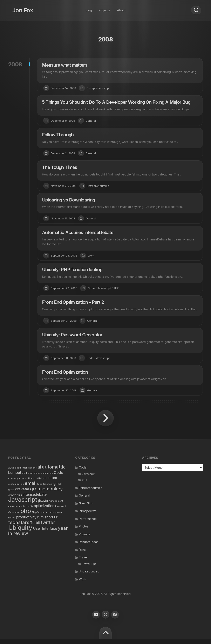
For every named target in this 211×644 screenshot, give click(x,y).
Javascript (104, 288)
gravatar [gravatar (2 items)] (22, 494)
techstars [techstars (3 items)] (19, 527)
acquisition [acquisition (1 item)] (21, 473)
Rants (83, 554)
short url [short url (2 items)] (51, 522)
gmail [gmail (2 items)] (58, 488)
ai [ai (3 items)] (39, 472)
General (91, 121)
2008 (15, 64)
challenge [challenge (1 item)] (28, 478)
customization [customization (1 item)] (16, 489)
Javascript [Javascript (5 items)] (23, 504)
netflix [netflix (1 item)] (29, 511)
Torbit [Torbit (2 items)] (35, 527)
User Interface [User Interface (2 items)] (45, 533)
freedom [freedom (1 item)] (48, 489)
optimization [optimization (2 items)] (44, 510)
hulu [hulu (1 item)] (19, 500)
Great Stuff (86, 508)
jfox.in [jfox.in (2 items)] (43, 505)
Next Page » (105, 423)
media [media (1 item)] (22, 511)
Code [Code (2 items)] (58, 477)
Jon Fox (19, 8)
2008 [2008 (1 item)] (11, 473)
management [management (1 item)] (56, 506)
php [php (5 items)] (26, 516)
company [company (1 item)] (13, 483)
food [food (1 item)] (40, 489)
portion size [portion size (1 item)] (48, 517)
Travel (83, 562)
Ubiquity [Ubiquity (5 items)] (20, 532)
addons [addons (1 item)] (33, 473)
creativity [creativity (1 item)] (39, 483)
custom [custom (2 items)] (51, 482)
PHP (116, 288)
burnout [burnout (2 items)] (15, 477)
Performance (88, 523)
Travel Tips (89, 568)
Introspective (88, 516)
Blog (89, 8)
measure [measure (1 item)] (13, 511)
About (121, 8)
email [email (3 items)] (31, 488)
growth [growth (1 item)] (12, 500)
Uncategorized (89, 576)
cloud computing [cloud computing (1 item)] (43, 478)
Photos (84, 531)
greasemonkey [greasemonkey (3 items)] (46, 493)
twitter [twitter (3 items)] (48, 527)
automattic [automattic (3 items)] (54, 472)
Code (91, 288)
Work (91, 255)
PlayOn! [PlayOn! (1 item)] (36, 517)
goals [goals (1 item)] (11, 494)
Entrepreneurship (98, 88)
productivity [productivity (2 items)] (26, 522)
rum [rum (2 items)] (40, 522)
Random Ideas (89, 547)
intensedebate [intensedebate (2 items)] (35, 499)
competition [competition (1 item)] (26, 483)
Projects (104, 8)
